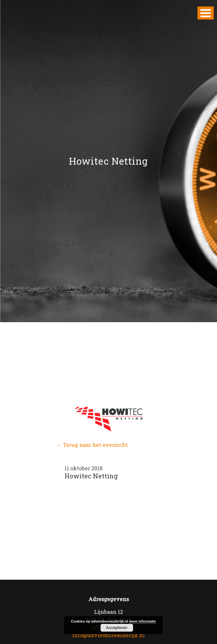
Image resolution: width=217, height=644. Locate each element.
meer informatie (142, 621)
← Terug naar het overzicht (92, 445)
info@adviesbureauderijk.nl (108, 635)
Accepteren (117, 628)
